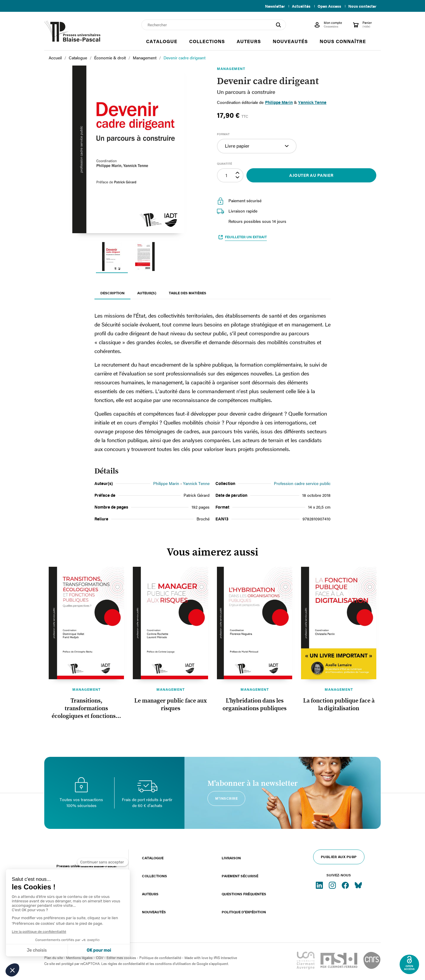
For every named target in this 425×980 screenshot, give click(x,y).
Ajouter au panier (311, 175)
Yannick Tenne (196, 483)
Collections (155, 876)
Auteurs (150, 894)
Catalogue (153, 858)
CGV (100, 958)
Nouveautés (154, 912)
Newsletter (271, 6)
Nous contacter (362, 6)
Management (86, 689)
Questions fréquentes (244, 894)
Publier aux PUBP (339, 857)
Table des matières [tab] (188, 293)
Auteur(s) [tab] (147, 293)
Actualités (299, 6)
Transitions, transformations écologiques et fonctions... (86, 708)
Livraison (231, 858)
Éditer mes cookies (121, 958)
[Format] (257, 146)
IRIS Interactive (225, 958)
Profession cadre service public (302, 483)
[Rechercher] (214, 25)
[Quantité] (226, 175)
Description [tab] (112, 293)
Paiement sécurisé (240, 876)
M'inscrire (226, 798)
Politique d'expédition (244, 912)
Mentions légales (79, 958)
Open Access (328, 6)
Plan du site (54, 958)
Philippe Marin (279, 102)
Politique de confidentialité (160, 958)
